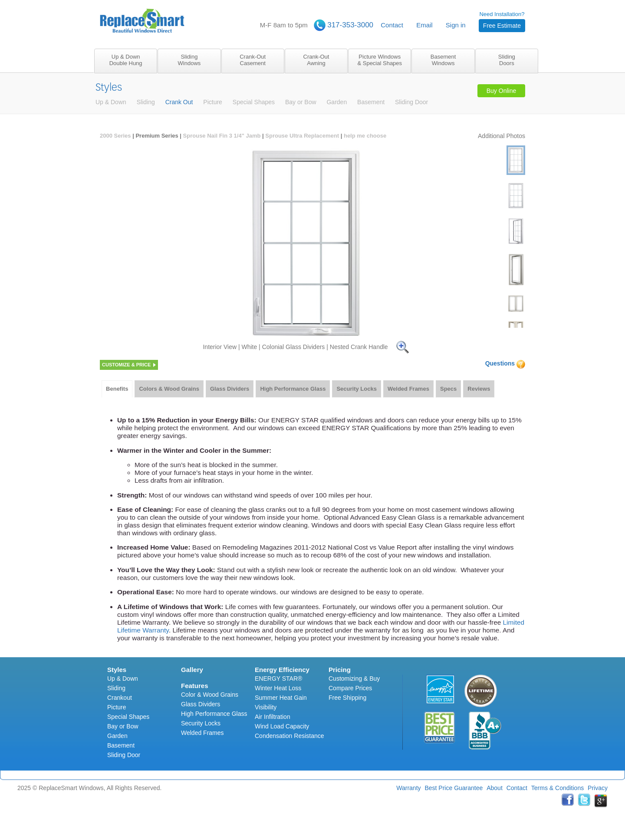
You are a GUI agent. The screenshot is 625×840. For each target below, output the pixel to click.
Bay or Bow (123, 726)
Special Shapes (128, 717)
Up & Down (123, 679)
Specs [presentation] (448, 389)
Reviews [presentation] (479, 389)
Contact (392, 25)
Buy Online (501, 91)
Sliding (116, 688)
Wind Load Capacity (282, 726)
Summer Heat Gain (281, 698)
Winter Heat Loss (278, 688)
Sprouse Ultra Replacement (302, 136)
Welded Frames (202, 733)
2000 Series (115, 136)
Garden (117, 736)
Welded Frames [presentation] (408, 389)
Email (424, 25)
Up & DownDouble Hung (126, 60)
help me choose (365, 136)
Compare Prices (350, 688)
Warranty (408, 788)
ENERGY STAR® (278, 679)
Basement (121, 745)
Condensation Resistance (289, 736)
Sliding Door (124, 755)
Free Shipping (347, 698)
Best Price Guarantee (454, 788)
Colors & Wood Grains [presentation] (169, 389)
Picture (117, 707)
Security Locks (201, 723)
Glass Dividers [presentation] (230, 389)
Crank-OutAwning (316, 60)
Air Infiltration (273, 717)
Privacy (598, 788)
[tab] (117, 389)
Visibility (266, 707)
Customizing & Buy (354, 679)
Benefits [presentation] (117, 389)
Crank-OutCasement (253, 60)
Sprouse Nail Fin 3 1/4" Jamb (222, 136)
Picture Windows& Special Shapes (380, 60)
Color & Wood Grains (210, 695)
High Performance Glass (214, 714)
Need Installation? (502, 21)
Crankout (120, 698)
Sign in (456, 25)
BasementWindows (443, 60)
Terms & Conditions (558, 788)
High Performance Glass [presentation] (293, 389)
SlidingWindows (189, 60)
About (495, 788)
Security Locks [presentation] (357, 389)
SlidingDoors (507, 60)
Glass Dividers (201, 704)
